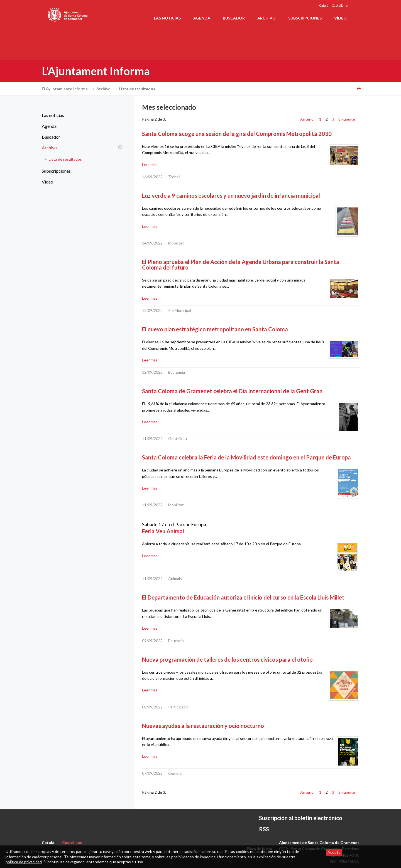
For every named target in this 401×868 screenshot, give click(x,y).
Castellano (340, 5)
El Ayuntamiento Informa (69, 89)
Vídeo (340, 18)
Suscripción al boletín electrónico (301, 818)
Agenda (202, 18)
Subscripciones (305, 18)
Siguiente (347, 119)
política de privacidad (24, 862)
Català (324, 5)
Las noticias (167, 18)
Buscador (234, 18)
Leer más (150, 164)
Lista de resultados (65, 159)
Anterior (308, 119)
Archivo (266, 18)
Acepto (334, 852)
